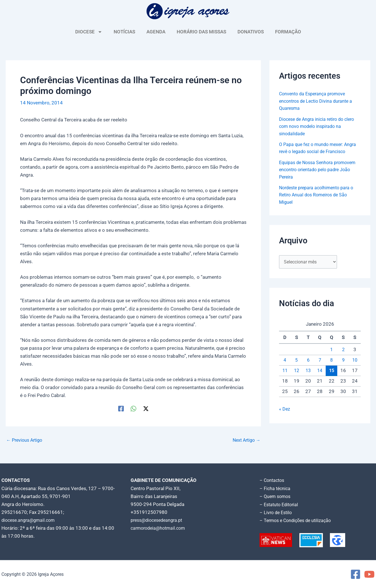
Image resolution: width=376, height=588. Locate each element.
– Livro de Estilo (277, 512)
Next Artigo (245, 440)
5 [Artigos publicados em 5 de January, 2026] (297, 360)
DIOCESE (89, 32)
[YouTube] (369, 574)
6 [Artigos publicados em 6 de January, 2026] (308, 360)
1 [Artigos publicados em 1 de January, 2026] (332, 350)
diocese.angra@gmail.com (30, 520)
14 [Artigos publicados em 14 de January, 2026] (320, 371)
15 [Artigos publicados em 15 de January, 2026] (332, 371)
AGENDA (156, 32)
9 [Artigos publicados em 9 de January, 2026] (343, 360)
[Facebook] (121, 408)
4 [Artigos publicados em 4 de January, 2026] (285, 360)
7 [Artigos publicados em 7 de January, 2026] (320, 360)
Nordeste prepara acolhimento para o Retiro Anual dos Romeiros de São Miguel (319, 195)
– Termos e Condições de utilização (298, 520)
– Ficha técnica (276, 488)
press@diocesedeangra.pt (159, 520)
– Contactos (273, 480)
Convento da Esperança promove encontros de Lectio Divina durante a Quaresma (318, 101)
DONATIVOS (251, 32)
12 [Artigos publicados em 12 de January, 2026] (297, 371)
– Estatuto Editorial (280, 504)
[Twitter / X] (146, 408)
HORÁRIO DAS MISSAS (201, 32)
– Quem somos (276, 496)
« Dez (285, 410)
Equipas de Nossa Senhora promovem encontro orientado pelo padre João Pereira (317, 170)
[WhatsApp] (133, 408)
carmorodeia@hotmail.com (160, 528)
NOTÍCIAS (124, 32)
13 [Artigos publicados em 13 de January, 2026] (308, 371)
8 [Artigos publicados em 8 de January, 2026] (332, 360)
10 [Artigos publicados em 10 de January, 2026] (355, 360)
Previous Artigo (26, 440)
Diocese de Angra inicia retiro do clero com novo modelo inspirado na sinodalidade (320, 126)
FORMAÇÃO (288, 32)
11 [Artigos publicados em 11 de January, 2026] (285, 371)
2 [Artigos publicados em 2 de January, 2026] (343, 350)
